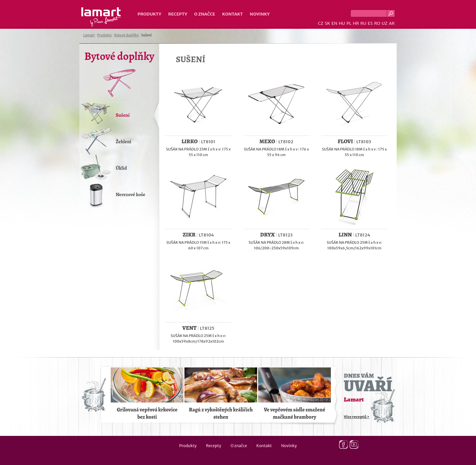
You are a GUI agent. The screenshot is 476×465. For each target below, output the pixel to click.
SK (327, 23)
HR (356, 23)
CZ (321, 23)
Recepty (178, 14)
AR (392, 23)
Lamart (101, 17)
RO (377, 23)
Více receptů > (357, 417)
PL (349, 23)
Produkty (149, 14)
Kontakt (233, 14)
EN (335, 23)
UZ (385, 23)
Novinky (260, 14)
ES (370, 23)
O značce (205, 14)
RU (363, 23)
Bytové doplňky (127, 35)
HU (342, 23)
